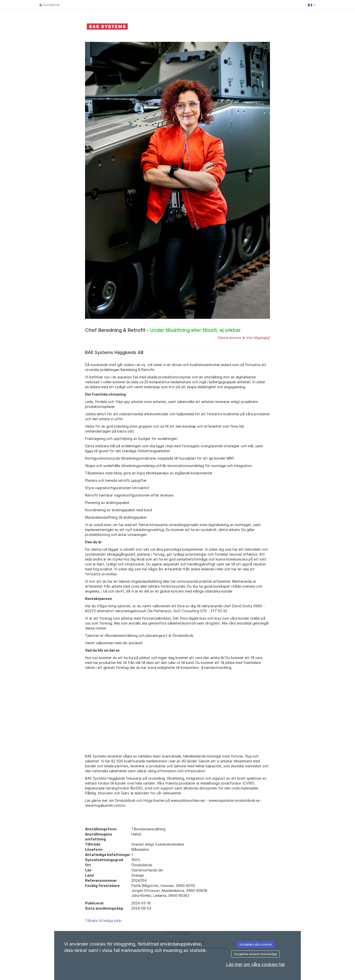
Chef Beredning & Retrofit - (163, 330)
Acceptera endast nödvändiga (256, 954)
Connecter (50, 5)
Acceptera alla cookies (256, 944)
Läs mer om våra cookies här (256, 964)
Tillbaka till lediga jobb (103, 921)
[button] (312, 5)
